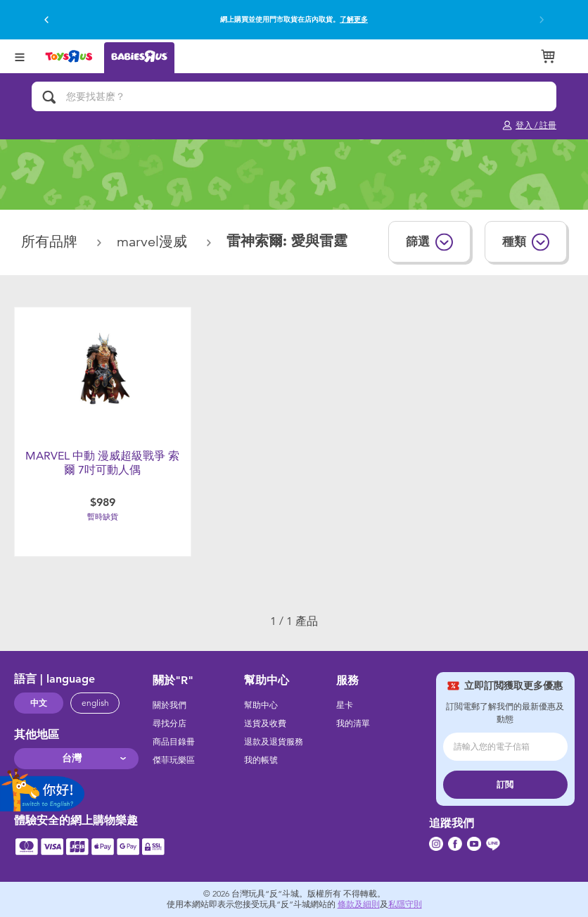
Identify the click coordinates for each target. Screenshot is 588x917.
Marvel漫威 (154, 242)
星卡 (345, 705)
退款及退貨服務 (274, 742)
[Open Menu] (20, 56)
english (95, 703)
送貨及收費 (265, 723)
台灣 (72, 758)
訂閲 (505, 785)
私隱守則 (405, 904)
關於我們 (170, 705)
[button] (46, 20)
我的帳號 (261, 760)
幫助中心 (261, 705)
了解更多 (354, 20)
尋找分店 (170, 723)
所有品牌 (51, 242)
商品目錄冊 (174, 742)
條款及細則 (359, 904)
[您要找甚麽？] (294, 96)
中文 (39, 703)
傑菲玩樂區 (174, 760)
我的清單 (353, 723)
